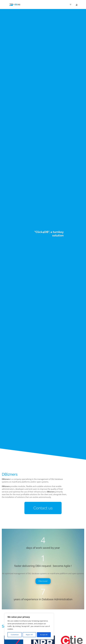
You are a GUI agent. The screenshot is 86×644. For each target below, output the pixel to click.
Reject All (29, 635)
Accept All (44, 635)
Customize (15, 635)
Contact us (43, 508)
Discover (43, 581)
